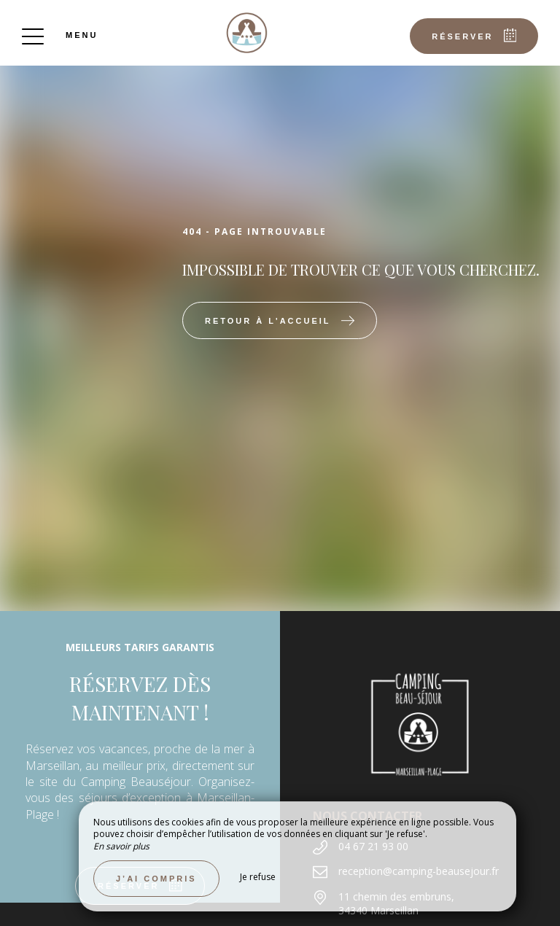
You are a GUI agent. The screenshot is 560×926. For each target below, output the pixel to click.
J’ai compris (156, 879)
